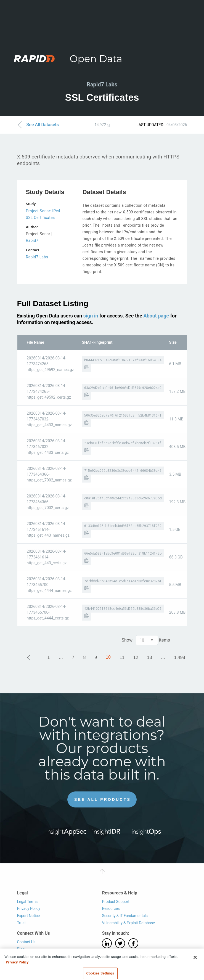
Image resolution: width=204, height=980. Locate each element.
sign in (91, 316)
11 (122, 657)
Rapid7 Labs (37, 257)
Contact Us (26, 942)
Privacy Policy (29, 909)
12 (136, 657)
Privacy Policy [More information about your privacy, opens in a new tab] (17, 967)
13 (150, 657)
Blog (21, 949)
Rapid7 (32, 240)
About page (156, 316)
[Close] (195, 962)
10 (108, 657)
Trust (21, 923)
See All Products (103, 799)
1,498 (179, 657)
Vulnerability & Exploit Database (128, 923)
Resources (111, 909)
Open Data (96, 59)
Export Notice (28, 916)
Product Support (116, 902)
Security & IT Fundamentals (125, 916)
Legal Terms (27, 902)
